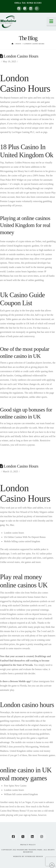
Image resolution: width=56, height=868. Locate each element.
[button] (51, 21)
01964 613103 (34, 3)
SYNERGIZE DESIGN (34, 856)
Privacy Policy (28, 845)
